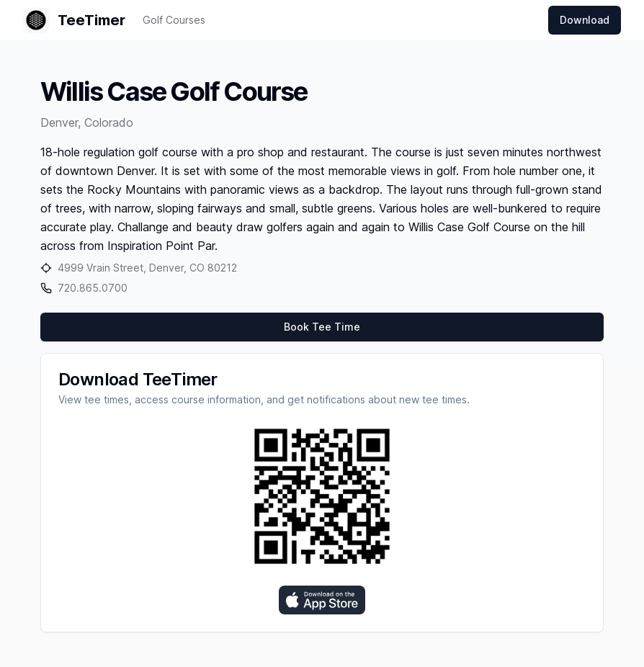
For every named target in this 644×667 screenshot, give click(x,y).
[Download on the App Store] (322, 600)
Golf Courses (174, 20)
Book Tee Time (322, 327)
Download (585, 20)
